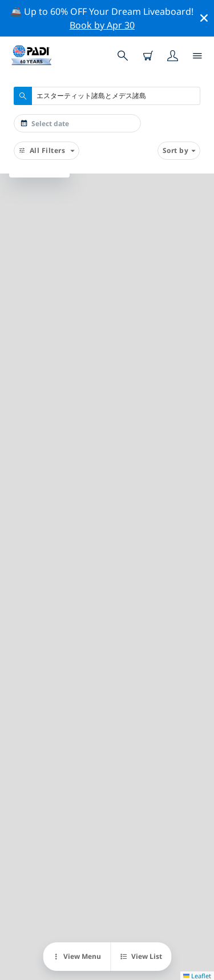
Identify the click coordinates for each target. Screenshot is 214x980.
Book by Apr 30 (102, 25)
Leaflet (197, 976)
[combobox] (107, 96)
